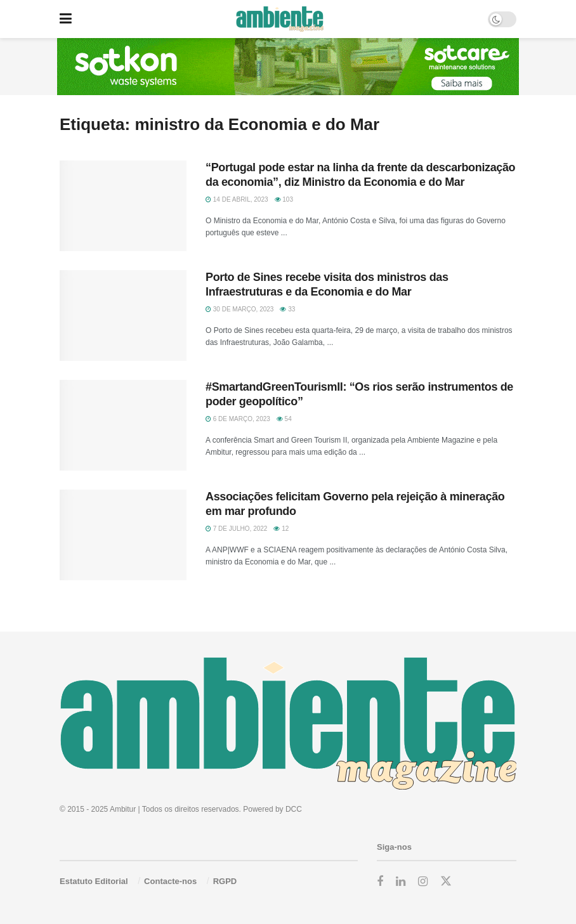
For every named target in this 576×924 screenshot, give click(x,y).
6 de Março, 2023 (238, 419)
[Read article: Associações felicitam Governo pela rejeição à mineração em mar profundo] (123, 535)
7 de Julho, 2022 (236, 529)
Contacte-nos (170, 881)
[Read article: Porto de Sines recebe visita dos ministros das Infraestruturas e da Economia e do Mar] (123, 316)
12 (281, 529)
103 (284, 199)
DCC (294, 809)
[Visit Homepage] (279, 19)
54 (284, 419)
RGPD (225, 881)
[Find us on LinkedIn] (401, 882)
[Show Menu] (66, 19)
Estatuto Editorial (94, 881)
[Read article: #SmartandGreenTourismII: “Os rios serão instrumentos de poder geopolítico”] (123, 425)
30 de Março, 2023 (239, 309)
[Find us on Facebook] (380, 882)
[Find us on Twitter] (446, 882)
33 (287, 309)
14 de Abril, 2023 (237, 199)
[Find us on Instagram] (423, 882)
